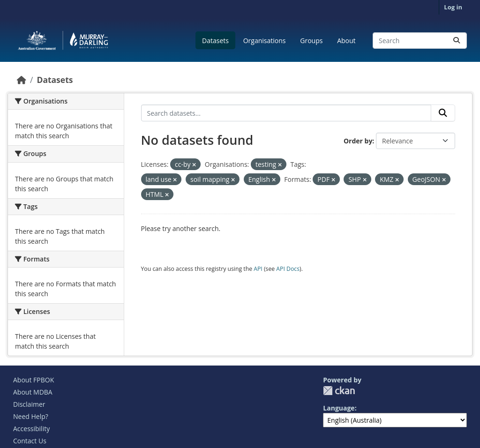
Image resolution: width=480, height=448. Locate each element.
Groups (311, 41)
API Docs (288, 269)
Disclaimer (29, 404)
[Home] (22, 80)
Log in (453, 7)
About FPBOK (34, 380)
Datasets (215, 41)
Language (339, 408)
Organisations (265, 41)
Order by (358, 141)
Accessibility (31, 429)
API (258, 269)
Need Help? (31, 416)
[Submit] (457, 41)
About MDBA (33, 392)
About (346, 41)
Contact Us (30, 441)
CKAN (339, 391)
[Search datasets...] (420, 41)
